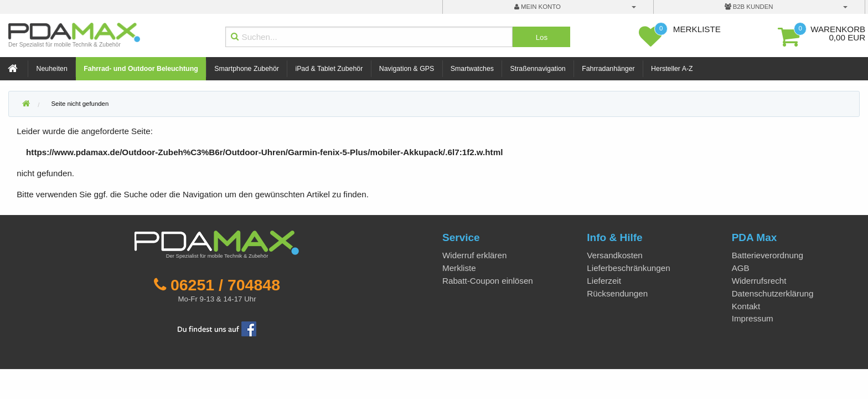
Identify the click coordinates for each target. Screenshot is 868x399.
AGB (741, 268)
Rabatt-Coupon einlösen (488, 281)
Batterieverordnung (768, 255)
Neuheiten (52, 69)
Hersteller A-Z (672, 69)
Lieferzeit (604, 281)
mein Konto (538, 7)
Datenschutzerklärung (773, 293)
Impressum (753, 318)
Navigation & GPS (407, 69)
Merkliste (459, 268)
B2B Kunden (749, 7)
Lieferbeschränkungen (628, 268)
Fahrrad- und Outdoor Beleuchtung (141, 69)
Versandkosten (614, 255)
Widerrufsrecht (759, 281)
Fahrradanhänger (608, 69)
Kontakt (746, 306)
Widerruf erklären (474, 255)
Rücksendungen (617, 293)
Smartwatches (472, 69)
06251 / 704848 (225, 285)
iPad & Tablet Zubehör (329, 69)
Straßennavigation (538, 69)
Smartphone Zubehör (247, 69)
